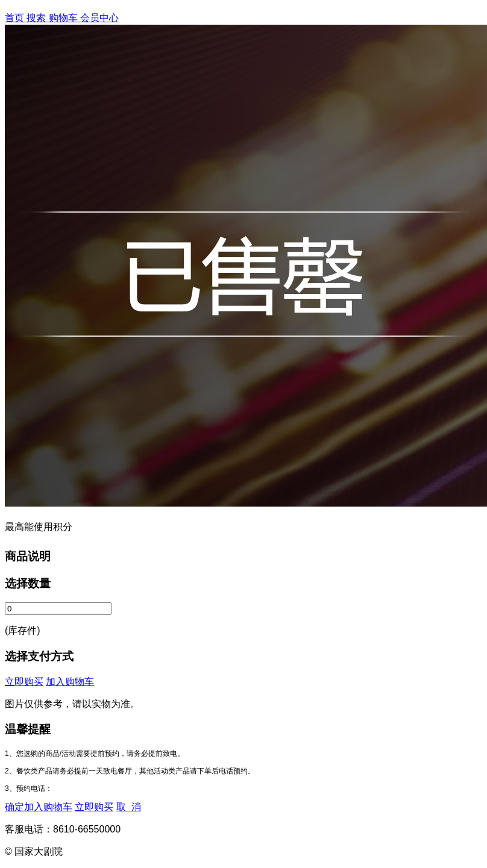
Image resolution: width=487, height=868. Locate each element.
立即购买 (24, 682)
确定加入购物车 (39, 807)
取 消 (129, 807)
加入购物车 (70, 682)
